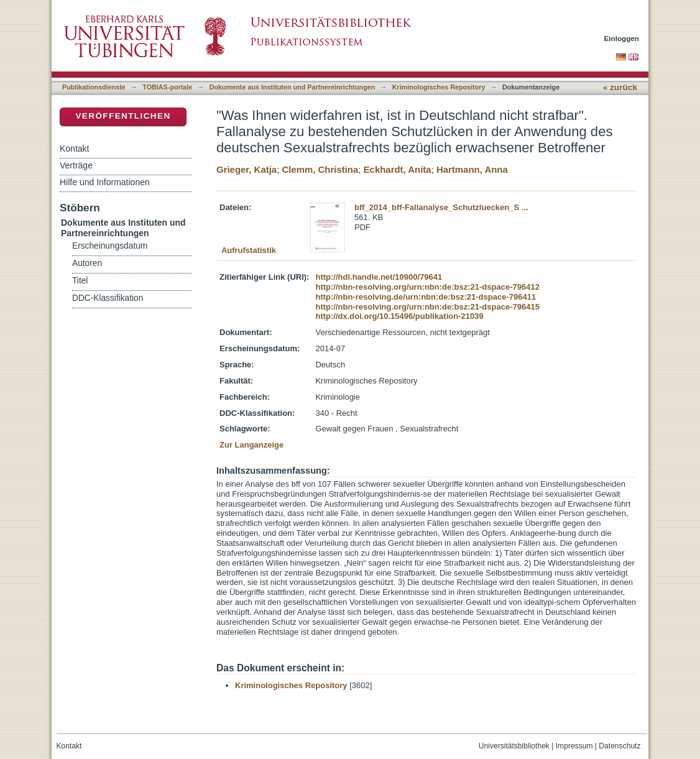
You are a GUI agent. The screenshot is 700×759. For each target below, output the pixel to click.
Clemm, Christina (320, 169)
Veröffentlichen (123, 116)
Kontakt (74, 149)
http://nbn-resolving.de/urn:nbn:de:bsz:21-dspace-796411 (426, 297)
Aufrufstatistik (249, 250)
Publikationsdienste (94, 87)
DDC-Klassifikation (108, 298)
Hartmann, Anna (472, 169)
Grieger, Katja (246, 169)
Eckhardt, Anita (398, 169)
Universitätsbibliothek (514, 746)
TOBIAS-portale (167, 87)
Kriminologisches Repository (439, 87)
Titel (80, 281)
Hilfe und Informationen (105, 182)
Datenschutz (619, 746)
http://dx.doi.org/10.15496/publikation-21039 (399, 316)
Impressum (574, 746)
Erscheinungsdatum (110, 246)
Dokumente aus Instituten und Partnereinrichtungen (292, 87)
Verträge (76, 165)
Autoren (87, 263)
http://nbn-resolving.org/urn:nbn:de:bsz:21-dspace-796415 (427, 307)
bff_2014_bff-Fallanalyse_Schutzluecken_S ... (441, 207)
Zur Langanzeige (251, 445)
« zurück (620, 87)
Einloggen (622, 38)
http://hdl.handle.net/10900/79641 (379, 277)
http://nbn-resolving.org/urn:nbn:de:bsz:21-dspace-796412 (427, 287)
